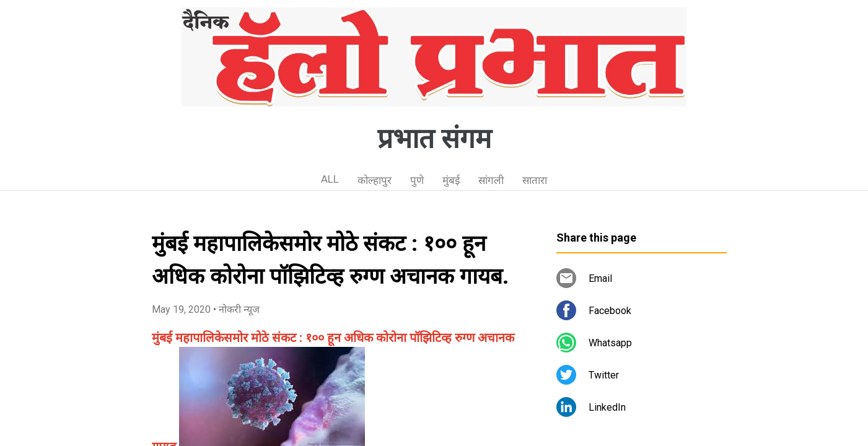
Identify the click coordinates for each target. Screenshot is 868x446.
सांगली (491, 180)
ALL (330, 179)
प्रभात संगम (434, 139)
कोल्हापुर (375, 180)
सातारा (535, 180)
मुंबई (451, 180)
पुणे (417, 180)
